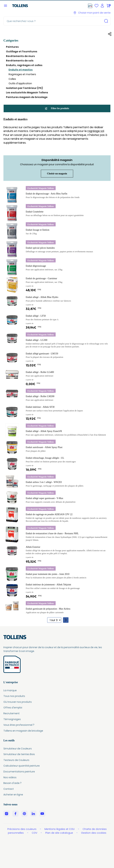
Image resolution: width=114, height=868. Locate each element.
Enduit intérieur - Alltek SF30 (40, 407)
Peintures (12, 47)
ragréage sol (96, 131)
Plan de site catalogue (59, 833)
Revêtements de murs (20, 56)
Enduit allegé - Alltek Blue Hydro (42, 297)
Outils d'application (20, 83)
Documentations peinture (19, 772)
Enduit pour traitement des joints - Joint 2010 (48, 574)
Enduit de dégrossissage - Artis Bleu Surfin (47, 194)
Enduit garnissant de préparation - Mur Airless (48, 609)
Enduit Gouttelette (35, 212)
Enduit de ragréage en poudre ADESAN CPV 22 (49, 514)
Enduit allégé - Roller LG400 (40, 372)
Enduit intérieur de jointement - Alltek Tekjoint (48, 585)
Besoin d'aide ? (12, 783)
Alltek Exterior (33, 547)
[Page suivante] (66, 620)
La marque (10, 690)
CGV (35, 833)
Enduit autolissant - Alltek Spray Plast (44, 447)
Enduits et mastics (21, 70)
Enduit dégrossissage (36, 266)
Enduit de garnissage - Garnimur (41, 278)
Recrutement (12, 713)
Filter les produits (57, 108)
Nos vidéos (10, 777)
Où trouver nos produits (18, 702)
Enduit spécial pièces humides (40, 248)
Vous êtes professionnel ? (19, 725)
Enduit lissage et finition (38, 230)
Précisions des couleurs (22, 829)
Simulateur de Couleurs (18, 749)
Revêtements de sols (20, 61)
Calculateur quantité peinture (22, 766)
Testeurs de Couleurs (16, 760)
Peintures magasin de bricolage (27, 97)
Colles (12, 79)
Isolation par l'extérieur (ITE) (24, 88)
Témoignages (12, 719)
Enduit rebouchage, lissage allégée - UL (45, 458)
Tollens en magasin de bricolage (23, 731)
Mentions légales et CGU (60, 829)
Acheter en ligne (13, 795)
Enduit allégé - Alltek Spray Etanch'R (44, 431)
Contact (9, 789)
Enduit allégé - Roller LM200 (40, 396)
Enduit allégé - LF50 (36, 316)
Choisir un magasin (57, 174)
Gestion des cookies (94, 833)
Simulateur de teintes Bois (19, 754)
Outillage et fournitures (22, 51)
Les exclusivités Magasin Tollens (27, 92)
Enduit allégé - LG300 (37, 340)
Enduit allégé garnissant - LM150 (42, 354)
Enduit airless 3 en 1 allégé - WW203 (44, 482)
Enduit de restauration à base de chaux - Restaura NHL (52, 533)
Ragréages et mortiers (22, 74)
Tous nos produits (14, 696)
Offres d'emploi (13, 708)
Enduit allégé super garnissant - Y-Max (44, 498)
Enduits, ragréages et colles (24, 65)
